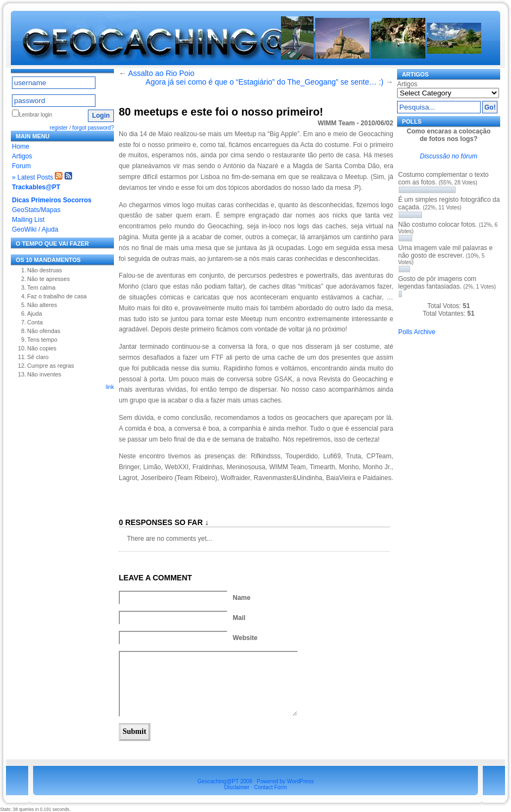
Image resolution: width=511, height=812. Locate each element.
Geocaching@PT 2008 (225, 781)
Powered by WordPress (285, 781)
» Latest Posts (33, 177)
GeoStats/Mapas (36, 210)
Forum (21, 166)
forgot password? (93, 128)
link (110, 387)
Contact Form (270, 787)
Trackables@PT (36, 187)
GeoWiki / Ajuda (35, 229)
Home (21, 146)
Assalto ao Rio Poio (161, 73)
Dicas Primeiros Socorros (52, 200)
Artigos (22, 156)
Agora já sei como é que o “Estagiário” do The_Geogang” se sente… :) (264, 82)
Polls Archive (417, 332)
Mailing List (28, 220)
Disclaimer (237, 787)
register (59, 128)
